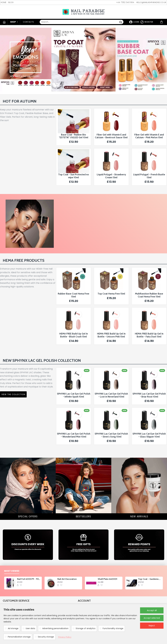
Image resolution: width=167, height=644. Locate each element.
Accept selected (152, 618)
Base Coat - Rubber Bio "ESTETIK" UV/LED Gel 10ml (74, 136)
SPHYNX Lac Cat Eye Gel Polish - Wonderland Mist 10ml (74, 435)
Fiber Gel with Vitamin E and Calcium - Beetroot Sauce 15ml (111, 136)
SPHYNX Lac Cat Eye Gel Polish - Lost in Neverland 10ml (111, 395)
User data (30, 628)
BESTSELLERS (83, 516)
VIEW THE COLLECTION (13, 394)
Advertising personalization (55, 628)
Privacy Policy (65, 637)
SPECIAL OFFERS (28, 516)
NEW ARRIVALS (139, 516)
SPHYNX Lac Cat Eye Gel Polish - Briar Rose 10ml (149, 395)
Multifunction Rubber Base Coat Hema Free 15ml (149, 295)
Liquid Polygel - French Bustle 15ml (149, 176)
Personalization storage (19, 637)
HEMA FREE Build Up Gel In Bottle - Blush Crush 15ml (74, 335)
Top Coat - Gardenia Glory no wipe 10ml (150, 579)
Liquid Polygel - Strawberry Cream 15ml (111, 176)
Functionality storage (113, 628)
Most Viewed (12, 571)
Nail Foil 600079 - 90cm (29, 579)
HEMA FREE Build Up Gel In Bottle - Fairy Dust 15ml (149, 335)
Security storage (46, 637)
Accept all (152, 610)
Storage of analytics (86, 628)
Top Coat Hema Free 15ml (111, 294)
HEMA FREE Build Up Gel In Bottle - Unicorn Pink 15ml (111, 335)
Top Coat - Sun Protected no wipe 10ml (74, 176)
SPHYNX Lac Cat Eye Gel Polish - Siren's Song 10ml (111, 435)
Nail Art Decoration (67, 579)
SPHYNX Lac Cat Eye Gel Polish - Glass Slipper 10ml (149, 435)
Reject (152, 626)
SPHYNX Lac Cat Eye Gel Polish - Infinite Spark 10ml (74, 395)
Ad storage (13, 628)
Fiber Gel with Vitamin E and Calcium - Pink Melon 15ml (149, 136)
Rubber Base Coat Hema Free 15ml (74, 295)
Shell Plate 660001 (108, 579)
